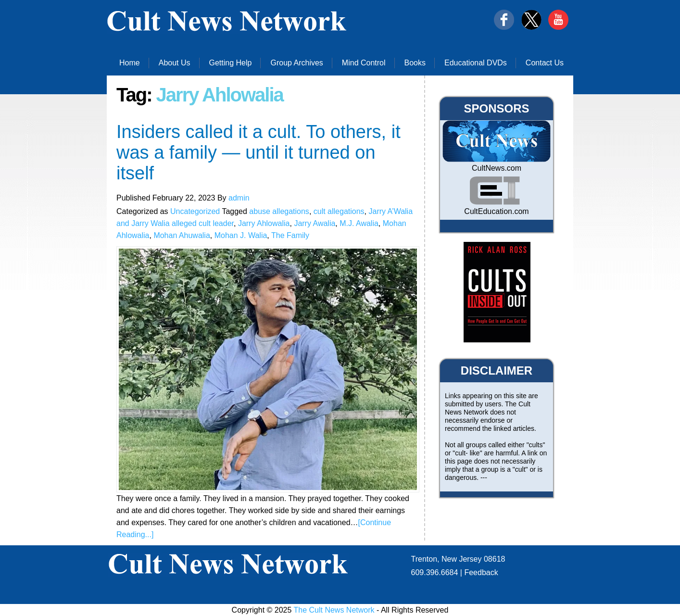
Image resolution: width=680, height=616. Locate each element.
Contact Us (545, 63)
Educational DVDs (476, 63)
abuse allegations (279, 211)
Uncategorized (195, 211)
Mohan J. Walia (241, 235)
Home (130, 63)
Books (415, 63)
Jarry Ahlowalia (264, 223)
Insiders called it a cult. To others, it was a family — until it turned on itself (258, 152)
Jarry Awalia (315, 223)
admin (239, 198)
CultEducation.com (496, 211)
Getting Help (231, 63)
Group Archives (296, 63)
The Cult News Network (334, 610)
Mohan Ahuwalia (182, 235)
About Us (175, 63)
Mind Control (364, 63)
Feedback (481, 572)
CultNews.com (497, 168)
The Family (290, 235)
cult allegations (339, 211)
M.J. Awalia (359, 223)
